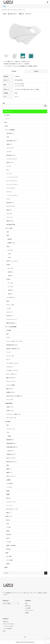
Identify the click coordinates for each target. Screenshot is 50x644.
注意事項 (36, 71)
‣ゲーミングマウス (11, 188)
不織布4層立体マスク (11, 443)
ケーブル (8, 352)
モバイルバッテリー (11, 381)
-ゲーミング (9, 174)
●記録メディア (9, 516)
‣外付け (8, 246)
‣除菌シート (9, 469)
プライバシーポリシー (29, 610)
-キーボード (9, 152)
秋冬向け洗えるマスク (11, 462)
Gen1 (9, 254)
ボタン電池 (9, 556)
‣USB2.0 (8, 265)
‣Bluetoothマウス (10, 203)
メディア (7, 119)
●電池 (7, 553)
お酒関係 (8, 480)
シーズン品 (9, 487)
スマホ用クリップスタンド (12, 370)
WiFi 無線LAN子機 (11, 225)
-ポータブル (10, 250)
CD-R (8, 524)
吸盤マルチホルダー (11, 378)
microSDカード (10, 316)
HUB (7, 334)
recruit (26, 603)
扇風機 (8, 494)
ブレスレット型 (10, 356)
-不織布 (9, 436)
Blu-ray (8, 520)
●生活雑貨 (8, 422)
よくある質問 (28, 608)
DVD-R (8, 538)
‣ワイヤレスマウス (11, 206)
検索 (4, 103)
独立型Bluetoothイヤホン (12, 345)
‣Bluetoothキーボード (11, 155)
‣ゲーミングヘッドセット (12, 184)
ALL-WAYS (7, 115)
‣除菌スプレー (10, 473)
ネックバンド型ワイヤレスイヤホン (15, 341)
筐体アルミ (10, 272)
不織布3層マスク (10, 440)
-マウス (8, 199)
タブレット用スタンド (11, 374)
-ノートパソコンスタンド (12, 195)
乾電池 (8, 564)
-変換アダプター (10, 221)
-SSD (7, 232)
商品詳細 (14, 71)
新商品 (6, 567)
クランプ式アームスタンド (12, 363)
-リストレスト (10, 217)
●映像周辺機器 (9, 403)
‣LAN (7, 170)
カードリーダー (10, 400)
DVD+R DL (9, 535)
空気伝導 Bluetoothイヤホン (13, 349)
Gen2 (9, 257)
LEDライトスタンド (11, 476)
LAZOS (6, 126)
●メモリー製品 (9, 228)
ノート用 (8, 308)
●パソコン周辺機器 (10, 130)
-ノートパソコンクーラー (12, 177)
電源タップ (9, 513)
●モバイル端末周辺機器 (11, 327)
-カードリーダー (10, 148)
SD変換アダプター (11, 392)
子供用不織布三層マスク (12, 447)
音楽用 (8, 531)
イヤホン (8, 338)
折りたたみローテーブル (12, 509)
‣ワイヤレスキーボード (12, 159)
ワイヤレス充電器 (10, 385)
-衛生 (7, 425)
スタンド (8, 359)
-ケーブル (9, 166)
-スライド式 (10, 268)
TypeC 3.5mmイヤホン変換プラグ (14, 396)
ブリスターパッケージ (11, 319)
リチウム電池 (9, 560)
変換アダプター (10, 389)
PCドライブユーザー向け (9, 624)
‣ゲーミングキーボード (12, 181)
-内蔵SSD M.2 (10, 243)
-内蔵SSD (9, 239)
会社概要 (27, 613)
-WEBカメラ (9, 144)
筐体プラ (9, 276)
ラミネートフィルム (11, 502)
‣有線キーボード (10, 163)
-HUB (8, 137)
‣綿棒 (7, 465)
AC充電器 (9, 330)
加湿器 (8, 491)
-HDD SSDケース (10, 133)
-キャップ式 (10, 283)
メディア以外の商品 (7, 629)
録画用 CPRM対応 (11, 546)
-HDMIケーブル (10, 407)
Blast (6, 122)
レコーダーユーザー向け (8, 626)
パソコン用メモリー (11, 297)
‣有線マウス (9, 210)
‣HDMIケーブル (10, 411)
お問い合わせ (28, 606)
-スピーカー (9, 192)
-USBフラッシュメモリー (12, 261)
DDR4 (8, 301)
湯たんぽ (8, 498)
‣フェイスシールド (11, 429)
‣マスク (8, 432)
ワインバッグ (9, 505)
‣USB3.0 (8, 279)
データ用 (8, 527)
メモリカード (9, 312)
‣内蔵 (7, 236)
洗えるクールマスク (11, 458)
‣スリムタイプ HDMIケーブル (14, 414)
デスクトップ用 (10, 305)
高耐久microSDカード (11, 323)
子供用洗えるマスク (11, 454)
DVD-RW (8, 549)
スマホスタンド (10, 367)
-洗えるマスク (10, 451)
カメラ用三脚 (9, 484)
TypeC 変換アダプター (12, 141)
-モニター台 (9, 214)
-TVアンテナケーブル (11, 418)
